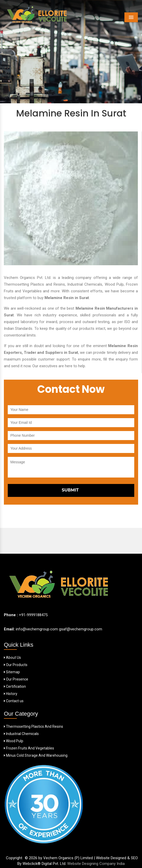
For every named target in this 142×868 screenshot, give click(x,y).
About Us (12, 658)
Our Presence (16, 679)
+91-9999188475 (33, 615)
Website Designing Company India (96, 864)
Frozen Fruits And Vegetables (29, 748)
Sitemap (12, 672)
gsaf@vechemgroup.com (81, 629)
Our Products (16, 665)
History (11, 694)
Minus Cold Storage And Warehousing (36, 755)
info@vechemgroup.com (36, 629)
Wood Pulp (14, 741)
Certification (15, 686)
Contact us (14, 701)
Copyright (14, 858)
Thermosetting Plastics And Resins (33, 726)
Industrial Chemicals (21, 734)
